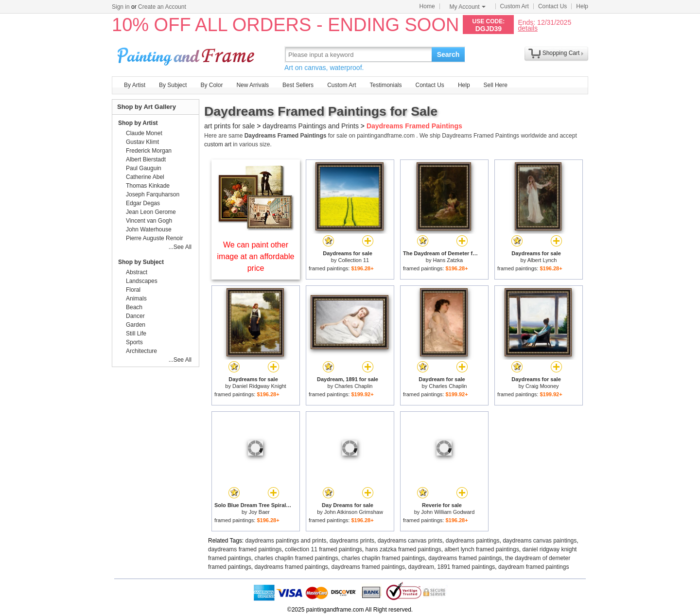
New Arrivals (253, 85)
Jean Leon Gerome (151, 212)
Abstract (137, 272)
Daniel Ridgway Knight (259, 386)
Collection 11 (354, 260)
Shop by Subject (141, 262)
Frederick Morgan (149, 151)
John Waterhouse (149, 229)
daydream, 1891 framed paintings (452, 567)
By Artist (135, 85)
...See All (180, 247)
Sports (134, 342)
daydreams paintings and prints (286, 541)
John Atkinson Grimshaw (354, 512)
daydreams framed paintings (245, 549)
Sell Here (496, 85)
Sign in (121, 7)
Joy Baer (259, 512)
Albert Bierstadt (146, 159)
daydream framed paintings (534, 567)
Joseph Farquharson (153, 194)
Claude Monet (144, 133)
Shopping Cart (561, 53)
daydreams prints (352, 541)
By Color (211, 85)
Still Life (136, 334)
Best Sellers (298, 85)
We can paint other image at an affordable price (256, 256)
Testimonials (385, 85)
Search (448, 54)
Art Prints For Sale (187, 54)
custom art (218, 144)
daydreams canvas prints (410, 541)
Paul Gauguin (144, 168)
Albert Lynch (542, 260)
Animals (136, 299)
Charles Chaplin (353, 386)
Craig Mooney (542, 386)
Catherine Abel (145, 177)
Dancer (135, 316)
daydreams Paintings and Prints (311, 126)
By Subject (173, 85)
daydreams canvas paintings (540, 541)
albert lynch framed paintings (481, 549)
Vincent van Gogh (149, 221)
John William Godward (448, 512)
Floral (133, 290)
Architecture (141, 351)
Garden (136, 325)
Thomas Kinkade (148, 186)
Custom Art (515, 6)
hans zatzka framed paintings (403, 549)
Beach (134, 307)
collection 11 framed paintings (324, 549)
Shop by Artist (138, 123)
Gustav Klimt (142, 142)
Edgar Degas (143, 203)
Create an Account (162, 7)
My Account (468, 7)
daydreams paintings (473, 541)
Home (427, 6)
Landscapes (142, 281)
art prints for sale (229, 126)
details (527, 28)
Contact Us (552, 6)
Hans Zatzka (448, 260)
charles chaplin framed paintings (296, 558)
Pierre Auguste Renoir (154, 238)
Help (582, 6)
